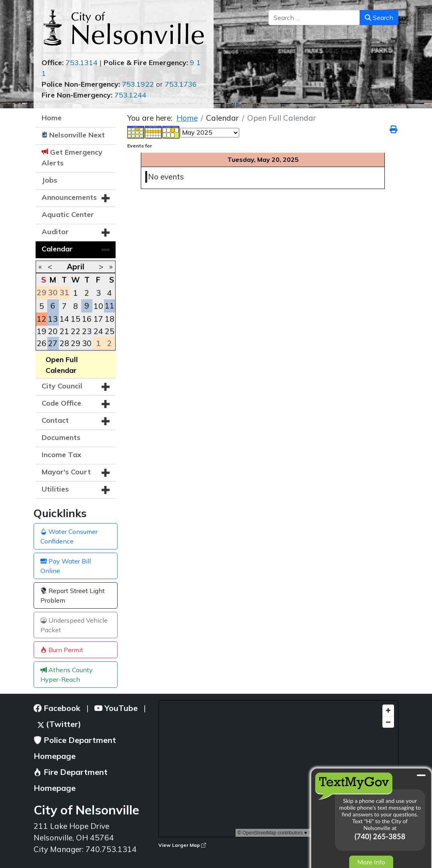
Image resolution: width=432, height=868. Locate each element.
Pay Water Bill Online (66, 566)
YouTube (116, 708)
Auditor (55, 232)
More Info (371, 862)
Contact (55, 420)
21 (64, 331)
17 (98, 319)
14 (64, 319)
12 (42, 319)
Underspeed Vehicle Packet (74, 625)
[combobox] (314, 18)
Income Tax (61, 455)
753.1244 (130, 95)
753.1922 (138, 84)
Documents (61, 437)
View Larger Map (182, 845)
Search (379, 18)
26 (42, 343)
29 (76, 343)
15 (76, 319)
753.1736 (181, 84)
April (76, 267)
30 (87, 343)
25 (110, 331)
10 (98, 306)
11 (110, 306)
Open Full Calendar (62, 365)
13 (53, 319)
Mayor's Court (66, 472)
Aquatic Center (68, 214)
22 (76, 331)
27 (53, 343)
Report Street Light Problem (73, 595)
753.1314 (82, 63)
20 (53, 331)
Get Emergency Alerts (72, 157)
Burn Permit (62, 650)
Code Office (61, 403)
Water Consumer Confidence (69, 536)
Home (52, 118)
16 (87, 319)
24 (98, 331)
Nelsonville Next (77, 135)
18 (110, 319)
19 (42, 331)
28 (64, 343)
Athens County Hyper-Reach (67, 675)
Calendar (57, 249)
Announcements (69, 197)
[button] (106, 198)
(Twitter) (59, 724)
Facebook (57, 708)
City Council (62, 386)
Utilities (55, 489)
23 (87, 331)
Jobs (49, 180)
